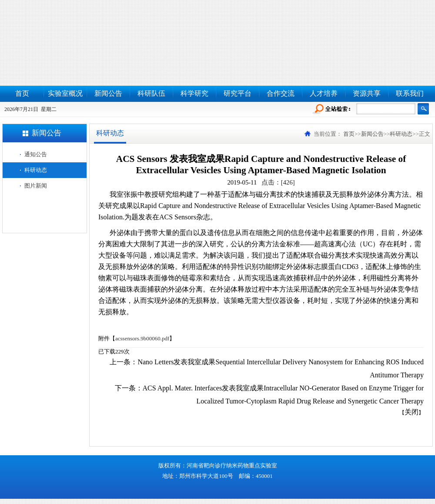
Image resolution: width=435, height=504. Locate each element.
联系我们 (410, 93)
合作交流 (281, 93)
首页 (22, 93)
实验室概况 (65, 93)
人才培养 (324, 93)
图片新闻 (36, 186)
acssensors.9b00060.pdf (142, 338)
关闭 (412, 412)
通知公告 (36, 154)
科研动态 (36, 170)
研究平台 (238, 93)
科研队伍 (151, 93)
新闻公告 (108, 93)
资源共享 (367, 93)
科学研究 (194, 93)
